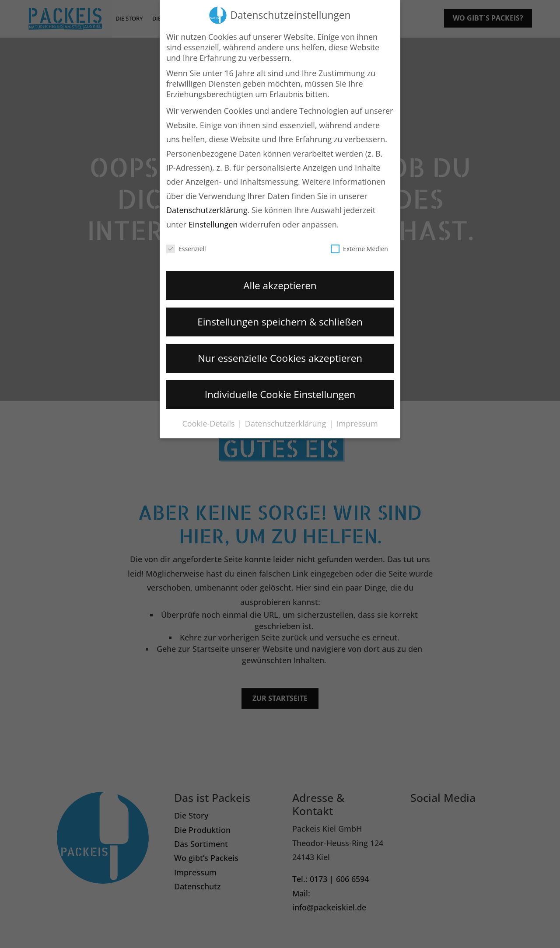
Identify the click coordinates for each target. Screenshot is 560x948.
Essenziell (186, 246)
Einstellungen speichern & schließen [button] (280, 319)
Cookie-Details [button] (209, 421)
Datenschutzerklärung (207, 208)
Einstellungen (213, 222)
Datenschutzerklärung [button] (287, 421)
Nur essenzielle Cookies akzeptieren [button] (280, 355)
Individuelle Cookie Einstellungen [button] (280, 392)
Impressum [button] (357, 421)
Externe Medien (359, 246)
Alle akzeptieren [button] (280, 283)
